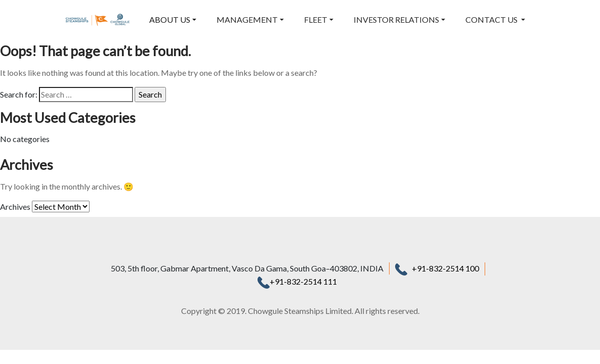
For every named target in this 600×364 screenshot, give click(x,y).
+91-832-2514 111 (297, 281)
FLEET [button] (316, 19)
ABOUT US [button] (170, 19)
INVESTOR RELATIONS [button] (396, 19)
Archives (15, 207)
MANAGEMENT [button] (247, 19)
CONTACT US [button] (492, 19)
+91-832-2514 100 (445, 268)
